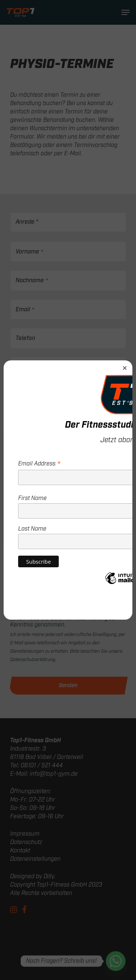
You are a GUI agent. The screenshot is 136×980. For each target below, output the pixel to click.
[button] (125, 368)
